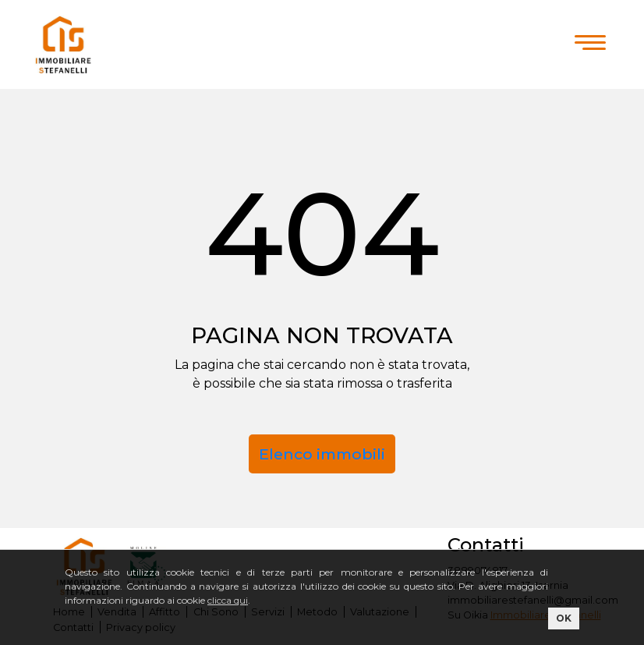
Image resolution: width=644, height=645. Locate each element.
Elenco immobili (322, 454)
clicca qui (228, 600)
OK (564, 618)
